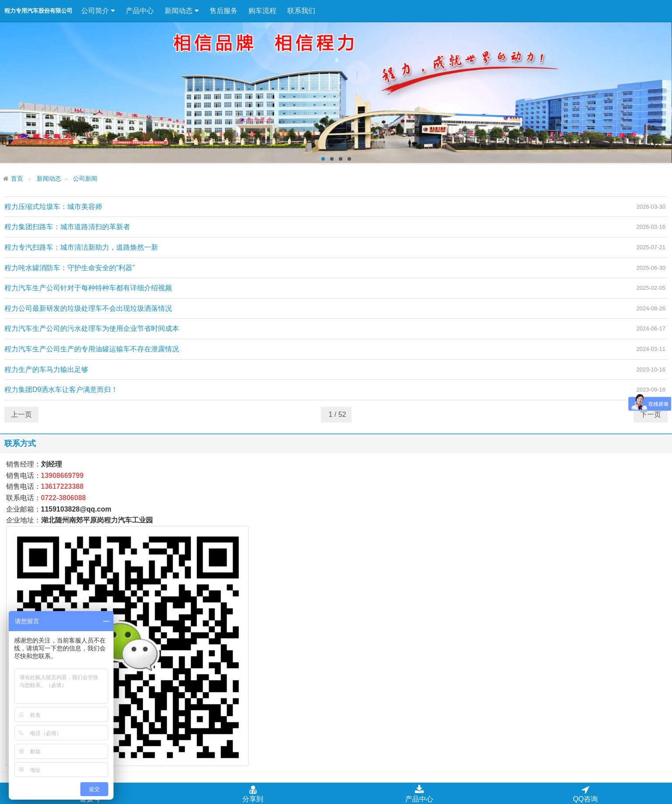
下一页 (651, 414)
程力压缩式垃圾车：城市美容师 (53, 207)
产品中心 (140, 11)
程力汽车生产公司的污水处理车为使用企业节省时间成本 (92, 328)
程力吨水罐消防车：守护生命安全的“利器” (70, 268)
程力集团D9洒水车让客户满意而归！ (61, 390)
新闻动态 (181, 11)
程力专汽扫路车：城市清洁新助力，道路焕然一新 (81, 247)
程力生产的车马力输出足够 (46, 369)
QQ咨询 (585, 794)
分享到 (253, 794)
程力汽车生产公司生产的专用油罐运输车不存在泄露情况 (92, 349)
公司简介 (98, 11)
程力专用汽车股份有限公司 (38, 11)
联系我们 (301, 11)
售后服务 (224, 11)
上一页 (21, 414)
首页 (17, 179)
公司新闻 (85, 179)
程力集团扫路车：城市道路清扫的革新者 (67, 227)
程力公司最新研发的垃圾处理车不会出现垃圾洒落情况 (88, 308)
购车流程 (262, 11)
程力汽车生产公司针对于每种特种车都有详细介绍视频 (88, 288)
